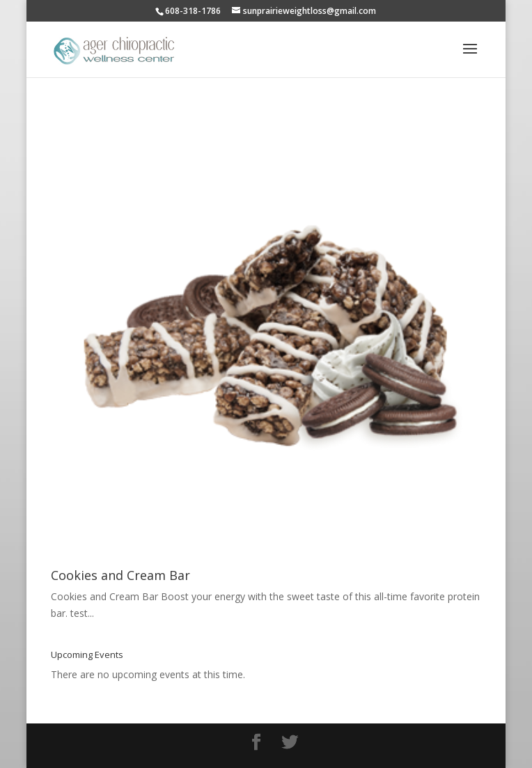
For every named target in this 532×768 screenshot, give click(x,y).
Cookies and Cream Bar (120, 575)
